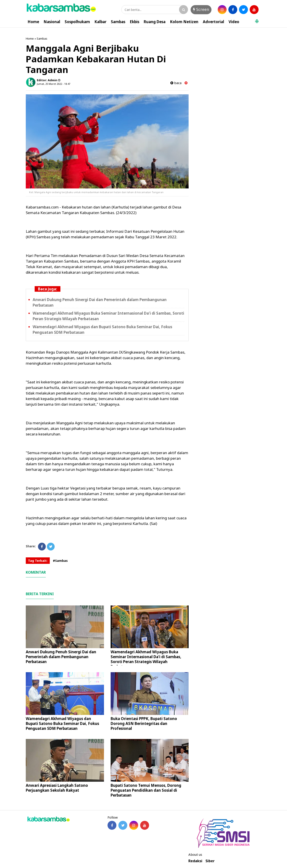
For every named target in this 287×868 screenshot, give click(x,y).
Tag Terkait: (38, 561)
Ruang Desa (155, 22)
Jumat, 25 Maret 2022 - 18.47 (54, 84)
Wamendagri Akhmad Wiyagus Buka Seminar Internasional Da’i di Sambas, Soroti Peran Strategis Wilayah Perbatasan (146, 659)
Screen (201, 9)
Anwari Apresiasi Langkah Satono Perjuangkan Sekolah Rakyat (57, 788)
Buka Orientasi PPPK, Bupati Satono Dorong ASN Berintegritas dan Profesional (144, 723)
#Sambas (60, 561)
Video (234, 22)
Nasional (52, 22)
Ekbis (135, 22)
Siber (210, 861)
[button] (257, 19)
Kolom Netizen (184, 22)
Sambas (118, 22)
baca (176, 83)
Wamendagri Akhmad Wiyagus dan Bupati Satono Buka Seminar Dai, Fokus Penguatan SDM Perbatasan (62, 723)
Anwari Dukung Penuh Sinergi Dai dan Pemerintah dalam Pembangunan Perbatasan (61, 657)
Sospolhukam (77, 22)
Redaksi (195, 861)
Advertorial (213, 22)
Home (33, 22)
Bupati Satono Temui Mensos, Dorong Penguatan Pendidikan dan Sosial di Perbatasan (146, 790)
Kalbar (100, 22)
